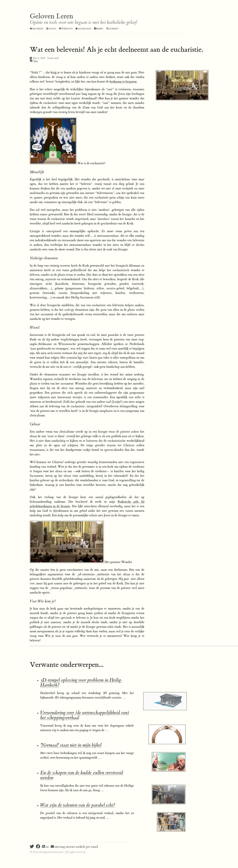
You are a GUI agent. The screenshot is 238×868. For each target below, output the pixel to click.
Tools (51, 29)
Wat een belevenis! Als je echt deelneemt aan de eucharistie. (116, 50)
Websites (66, 29)
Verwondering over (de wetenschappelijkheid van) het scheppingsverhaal (85, 715)
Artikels (37, 29)
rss (45, 847)
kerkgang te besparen (123, 81)
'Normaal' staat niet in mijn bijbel (71, 745)
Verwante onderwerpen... (67, 665)
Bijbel (99, 29)
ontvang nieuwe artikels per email (74, 847)
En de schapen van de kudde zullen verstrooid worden (82, 775)
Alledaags (83, 29)
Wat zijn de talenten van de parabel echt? (78, 805)
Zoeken (112, 29)
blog (36, 61)
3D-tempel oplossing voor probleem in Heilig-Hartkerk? (81, 683)
